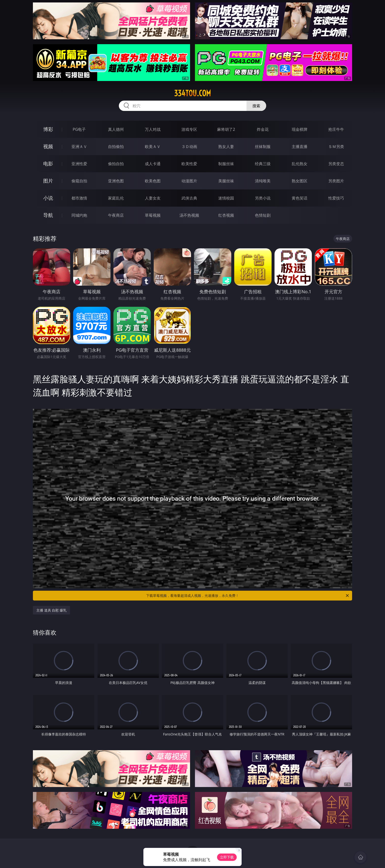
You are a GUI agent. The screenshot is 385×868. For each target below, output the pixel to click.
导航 (48, 215)
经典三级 (263, 164)
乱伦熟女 (300, 164)
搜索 (256, 106)
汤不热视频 (189, 215)
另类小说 (263, 198)
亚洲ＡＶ (79, 147)
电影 (48, 164)
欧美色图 (153, 181)
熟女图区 (300, 181)
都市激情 (79, 198)
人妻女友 (153, 198)
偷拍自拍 (116, 164)
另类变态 (336, 164)
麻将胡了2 (226, 129)
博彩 (48, 129)
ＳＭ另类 (336, 147)
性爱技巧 (336, 198)
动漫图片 (189, 181)
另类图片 (336, 181)
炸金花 (263, 129)
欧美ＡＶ (153, 147)
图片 (48, 181)
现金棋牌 (300, 129)
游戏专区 (189, 129)
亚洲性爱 (79, 164)
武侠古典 (189, 198)
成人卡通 (153, 164)
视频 (48, 146)
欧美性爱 (189, 164)
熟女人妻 (226, 147)
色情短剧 (263, 215)
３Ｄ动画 (189, 147)
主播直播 (300, 147)
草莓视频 (153, 215)
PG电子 (79, 129)
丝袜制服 (263, 147)
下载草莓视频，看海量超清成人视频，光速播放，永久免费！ (248, 596)
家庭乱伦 (116, 198)
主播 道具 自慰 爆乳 (51, 610)
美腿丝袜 (226, 181)
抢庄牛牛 (336, 129)
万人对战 (153, 129)
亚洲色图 (116, 181)
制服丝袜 (226, 164)
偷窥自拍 (79, 181)
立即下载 (227, 857)
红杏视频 (226, 215)
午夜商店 (116, 215)
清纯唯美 (263, 181)
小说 (48, 198)
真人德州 (116, 129)
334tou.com (192, 93)
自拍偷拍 (116, 147)
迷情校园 (226, 198)
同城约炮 (79, 215)
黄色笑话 (300, 198)
